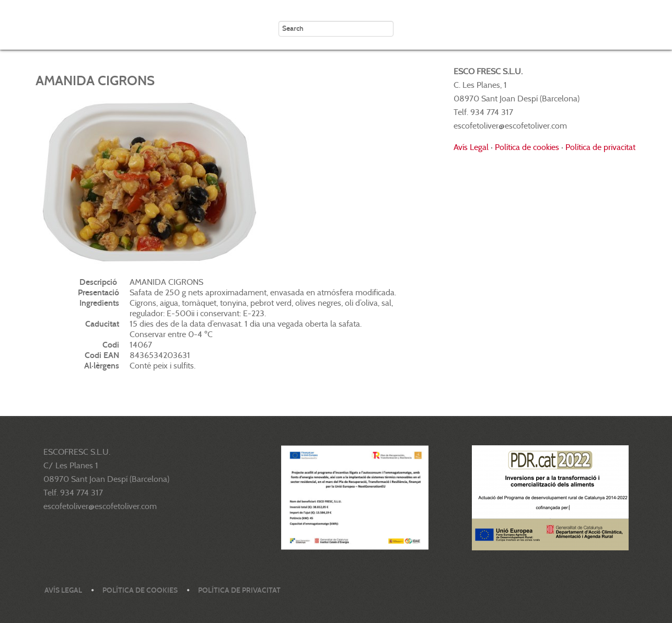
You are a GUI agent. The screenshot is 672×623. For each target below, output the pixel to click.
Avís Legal (471, 147)
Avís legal (63, 590)
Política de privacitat (600, 147)
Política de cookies (527, 147)
